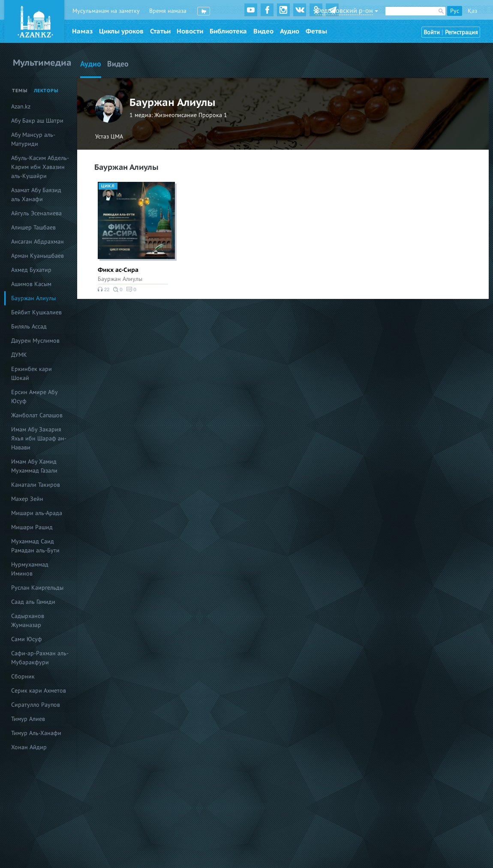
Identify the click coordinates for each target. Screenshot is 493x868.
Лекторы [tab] (46, 91)
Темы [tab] (20, 91)
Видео (263, 31)
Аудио (290, 31)
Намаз (82, 31)
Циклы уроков (121, 31)
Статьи (160, 31)
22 (104, 289)
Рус (455, 11)
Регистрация (461, 32)
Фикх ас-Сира (118, 270)
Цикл (108, 186)
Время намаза (168, 11)
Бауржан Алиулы (120, 279)
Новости (190, 31)
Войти (432, 32)
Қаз (472, 11)
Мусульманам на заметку (106, 11)
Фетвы (316, 31)
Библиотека (228, 31)
